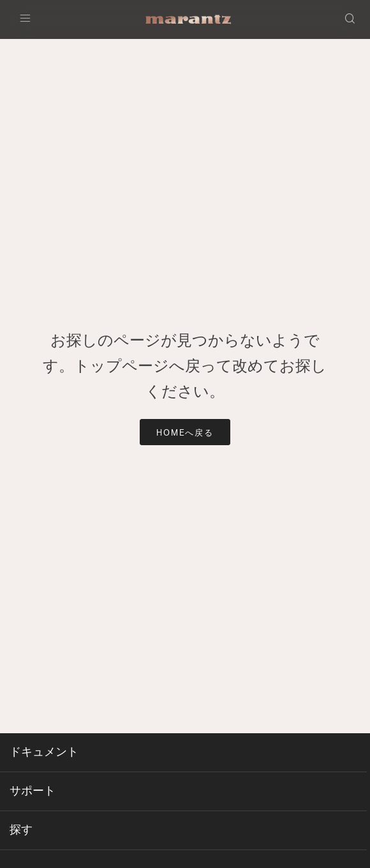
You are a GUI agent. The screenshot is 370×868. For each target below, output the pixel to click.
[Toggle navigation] (29, 20)
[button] (351, 20)
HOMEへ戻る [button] (185, 433)
